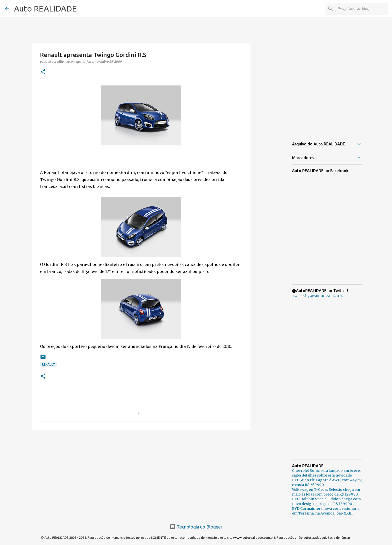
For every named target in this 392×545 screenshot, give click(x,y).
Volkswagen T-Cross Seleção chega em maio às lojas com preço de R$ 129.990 (326, 492)
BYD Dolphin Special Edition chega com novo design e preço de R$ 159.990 (326, 501)
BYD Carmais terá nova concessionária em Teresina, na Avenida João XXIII (326, 511)
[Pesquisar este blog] (362, 9)
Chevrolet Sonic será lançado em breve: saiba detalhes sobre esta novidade (326, 473)
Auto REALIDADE (45, 8)
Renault (48, 364)
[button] (43, 72)
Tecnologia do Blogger (196, 527)
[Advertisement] (141, 472)
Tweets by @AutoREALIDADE (317, 296)
